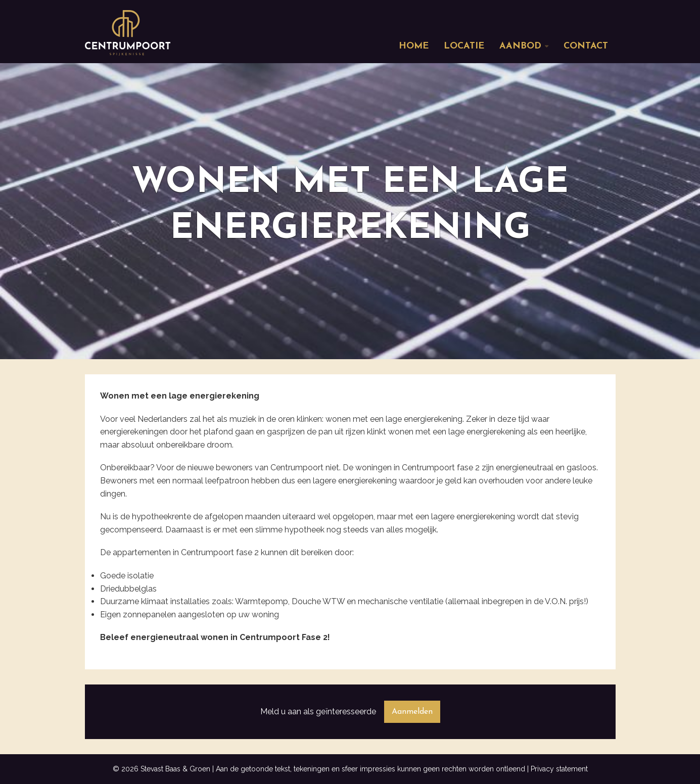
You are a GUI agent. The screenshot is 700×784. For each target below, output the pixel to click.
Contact (586, 46)
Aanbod (520, 46)
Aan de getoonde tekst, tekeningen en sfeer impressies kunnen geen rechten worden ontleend (370, 769)
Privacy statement (559, 769)
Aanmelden (412, 712)
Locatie (464, 46)
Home (414, 46)
